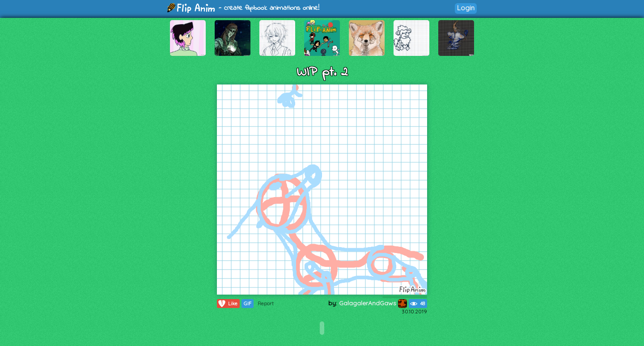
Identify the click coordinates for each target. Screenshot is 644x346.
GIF (248, 304)
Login (466, 8)
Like (227, 304)
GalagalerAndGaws (373, 303)
